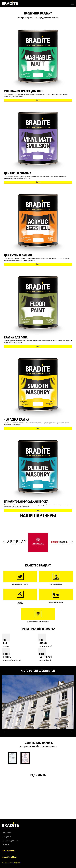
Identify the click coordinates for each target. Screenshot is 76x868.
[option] (17, 542)
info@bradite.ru (9, 851)
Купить (38, 100)
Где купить (7, 837)
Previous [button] (4, 542)
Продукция (7, 832)
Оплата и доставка (10, 841)
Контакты (6, 845)
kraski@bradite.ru (10, 857)
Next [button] (72, 542)
